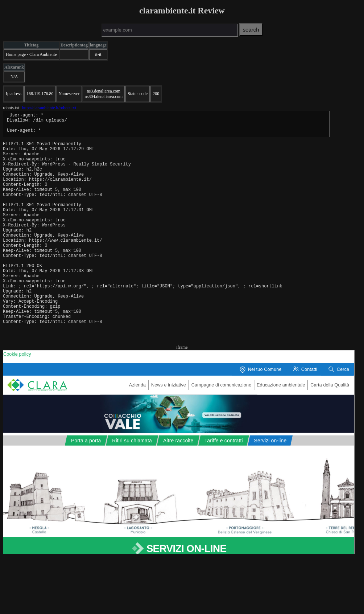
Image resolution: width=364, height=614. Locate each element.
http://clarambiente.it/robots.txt (49, 108)
